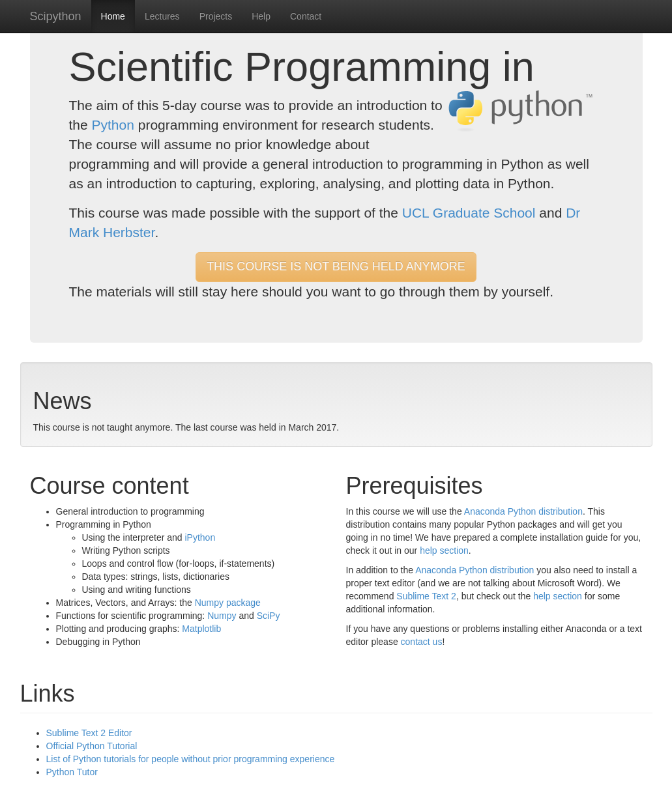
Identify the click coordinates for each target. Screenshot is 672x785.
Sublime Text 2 (426, 596)
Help (261, 16)
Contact (306, 16)
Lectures (162, 16)
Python (113, 125)
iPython (200, 537)
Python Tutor (72, 772)
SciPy (269, 616)
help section (444, 550)
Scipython (56, 16)
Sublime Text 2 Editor (89, 733)
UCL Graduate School (469, 213)
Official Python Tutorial (92, 746)
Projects (216, 16)
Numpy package (228, 603)
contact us (422, 642)
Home (113, 16)
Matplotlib (201, 629)
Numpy (222, 616)
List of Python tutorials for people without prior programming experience (191, 759)
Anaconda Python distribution (523, 511)
